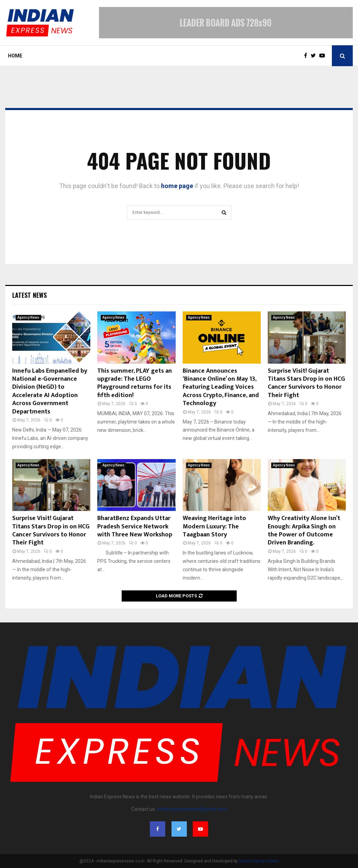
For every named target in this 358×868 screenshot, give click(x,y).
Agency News (28, 317)
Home (15, 56)
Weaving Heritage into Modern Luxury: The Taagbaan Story (214, 526)
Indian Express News (259, 861)
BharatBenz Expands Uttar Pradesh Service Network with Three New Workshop (135, 526)
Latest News (29, 295)
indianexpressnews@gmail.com (192, 809)
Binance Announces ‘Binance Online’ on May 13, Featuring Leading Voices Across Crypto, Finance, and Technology (221, 387)
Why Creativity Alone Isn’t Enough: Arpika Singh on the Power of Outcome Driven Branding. (304, 530)
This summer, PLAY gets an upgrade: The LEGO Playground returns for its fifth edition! (135, 383)
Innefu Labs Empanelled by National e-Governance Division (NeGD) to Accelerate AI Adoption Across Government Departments (50, 391)
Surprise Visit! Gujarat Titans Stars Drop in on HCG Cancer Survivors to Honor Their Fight (306, 383)
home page (177, 186)
